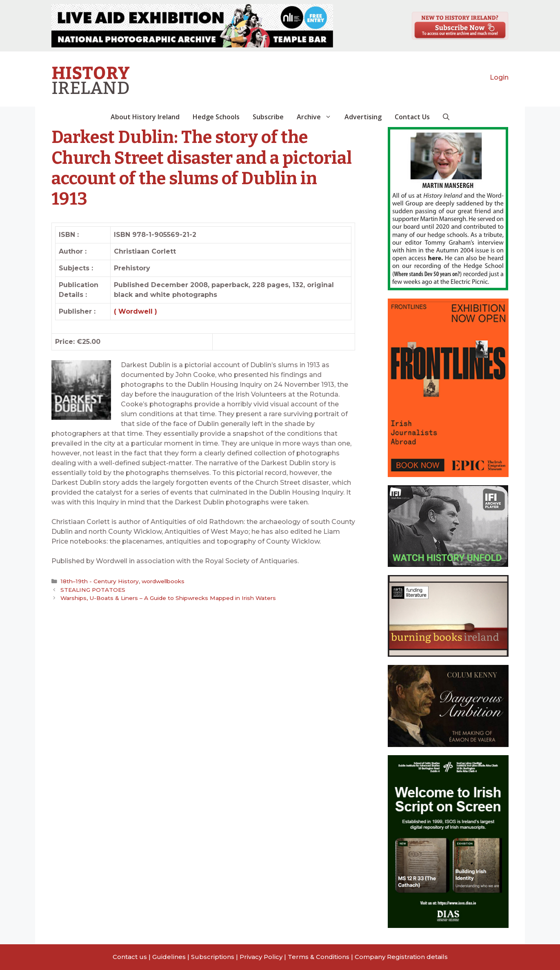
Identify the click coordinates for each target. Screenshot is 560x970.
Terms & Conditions (319, 957)
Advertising (363, 117)
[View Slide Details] (192, 26)
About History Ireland (145, 117)
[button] (446, 117)
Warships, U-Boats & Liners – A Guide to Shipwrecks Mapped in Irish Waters (168, 598)
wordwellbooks (161, 581)
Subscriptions (213, 957)
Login (499, 77)
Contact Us (412, 117)
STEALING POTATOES (93, 589)
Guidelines (169, 957)
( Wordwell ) (136, 311)
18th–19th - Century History (98, 581)
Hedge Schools (216, 117)
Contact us (130, 957)
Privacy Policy (261, 957)
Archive (317, 117)
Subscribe (268, 117)
